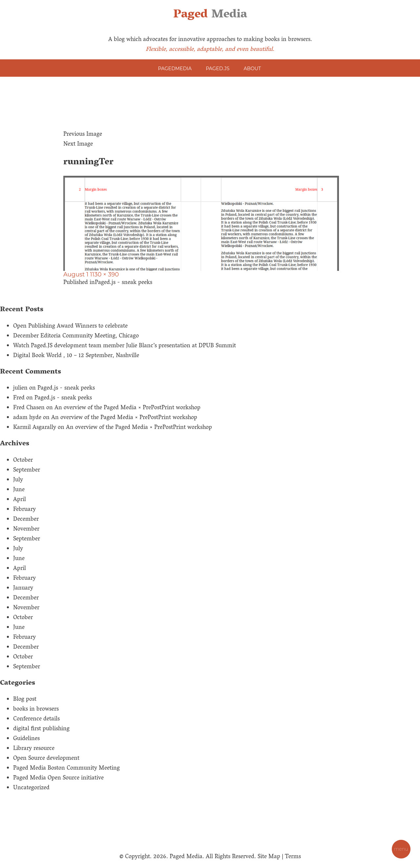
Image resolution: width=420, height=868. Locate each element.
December (26, 520)
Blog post (25, 700)
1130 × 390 (104, 274)
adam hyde (27, 418)
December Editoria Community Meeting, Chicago (76, 336)
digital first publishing (41, 729)
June (19, 490)
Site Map (269, 857)
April (20, 500)
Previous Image (83, 135)
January (23, 589)
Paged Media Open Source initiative (58, 778)
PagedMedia (175, 69)
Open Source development (46, 759)
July (18, 480)
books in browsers (36, 710)
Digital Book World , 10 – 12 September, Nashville (76, 356)
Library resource (34, 749)
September (27, 471)
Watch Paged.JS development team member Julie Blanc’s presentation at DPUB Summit (125, 346)
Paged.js (218, 69)
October (23, 461)
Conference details (36, 719)
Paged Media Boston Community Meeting (66, 769)
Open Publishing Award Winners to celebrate (70, 327)
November (26, 530)
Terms (293, 857)
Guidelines (26, 739)
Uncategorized (31, 788)
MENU (401, 849)
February (24, 510)
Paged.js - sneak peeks (66, 389)
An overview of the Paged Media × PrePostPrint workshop (127, 408)
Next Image (78, 145)
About (252, 69)
